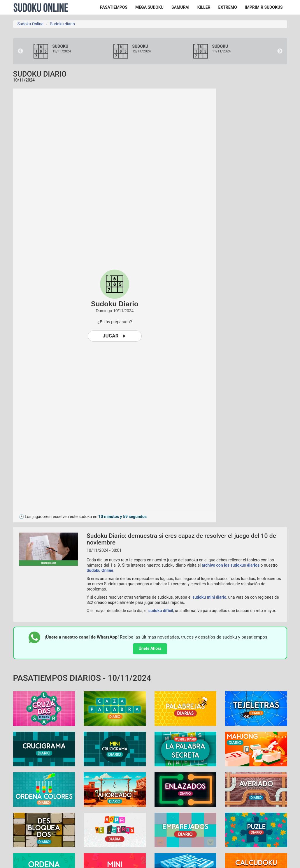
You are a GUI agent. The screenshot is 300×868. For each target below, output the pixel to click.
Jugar (115, 336)
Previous (20, 51)
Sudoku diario (63, 24)
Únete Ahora (150, 648)
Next (280, 51)
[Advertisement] (263, 176)
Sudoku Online (41, 7)
